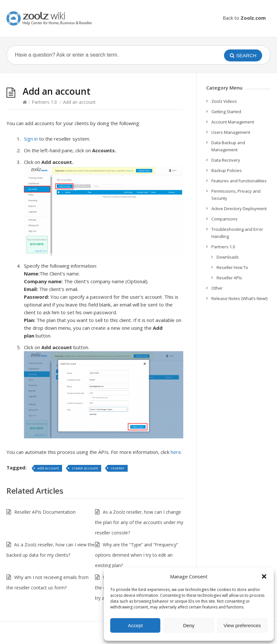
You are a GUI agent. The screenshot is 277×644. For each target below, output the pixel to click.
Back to (244, 18)
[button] (264, 576)
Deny (189, 625)
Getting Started (226, 112)
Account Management (233, 122)
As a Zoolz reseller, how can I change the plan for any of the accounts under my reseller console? (139, 522)
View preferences (242, 625)
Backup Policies (227, 170)
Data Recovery (226, 160)
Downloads (228, 257)
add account (48, 468)
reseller (118, 468)
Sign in (31, 139)
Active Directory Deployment (239, 209)
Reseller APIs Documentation (45, 512)
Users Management (231, 132)
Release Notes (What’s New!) (239, 298)
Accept (135, 625)
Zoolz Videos (224, 101)
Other (217, 288)
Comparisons (224, 219)
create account (85, 468)
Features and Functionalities (239, 181)
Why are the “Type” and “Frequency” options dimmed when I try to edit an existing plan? (137, 555)
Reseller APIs (229, 278)
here (176, 452)
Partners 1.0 (44, 102)
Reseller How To (232, 267)
